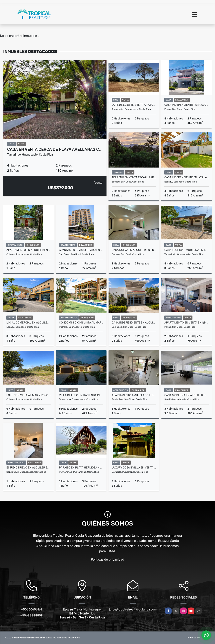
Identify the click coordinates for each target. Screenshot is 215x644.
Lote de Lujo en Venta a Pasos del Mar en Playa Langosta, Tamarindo (134, 105)
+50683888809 (32, 615)
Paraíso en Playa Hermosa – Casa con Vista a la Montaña (81, 467)
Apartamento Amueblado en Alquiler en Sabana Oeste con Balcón (81, 250)
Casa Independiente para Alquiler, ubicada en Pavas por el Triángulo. (186, 105)
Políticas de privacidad (108, 560)
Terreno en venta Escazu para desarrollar (134, 177)
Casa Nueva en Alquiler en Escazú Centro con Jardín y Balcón (134, 250)
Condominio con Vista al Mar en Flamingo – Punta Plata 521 (81, 322)
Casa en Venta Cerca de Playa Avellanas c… (54, 149)
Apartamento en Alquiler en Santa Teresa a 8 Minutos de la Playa (29, 250)
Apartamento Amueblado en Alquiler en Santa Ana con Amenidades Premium (134, 395)
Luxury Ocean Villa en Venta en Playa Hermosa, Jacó (134, 467)
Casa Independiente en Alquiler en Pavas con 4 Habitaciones (134, 322)
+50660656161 (32, 609)
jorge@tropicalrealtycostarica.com (133, 609)
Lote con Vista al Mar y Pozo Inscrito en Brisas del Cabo (29, 395)
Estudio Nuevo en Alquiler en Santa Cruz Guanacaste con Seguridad (29, 467)
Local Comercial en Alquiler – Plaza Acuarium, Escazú (29, 322)
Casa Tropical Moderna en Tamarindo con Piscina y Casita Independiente (186, 250)
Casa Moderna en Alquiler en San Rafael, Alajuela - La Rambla (186, 395)
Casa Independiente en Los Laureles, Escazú (186, 177)
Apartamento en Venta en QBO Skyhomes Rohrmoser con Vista (186, 322)
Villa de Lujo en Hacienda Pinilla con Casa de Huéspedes (81, 395)
